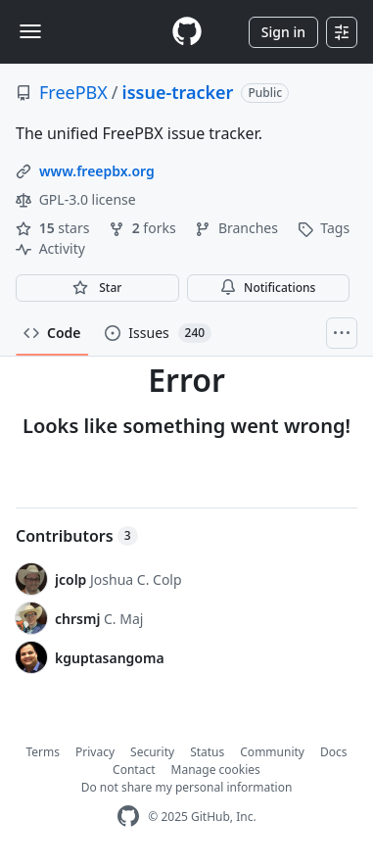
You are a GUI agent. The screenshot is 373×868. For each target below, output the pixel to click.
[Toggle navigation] (30, 31)
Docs (334, 752)
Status (207, 752)
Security (152, 752)
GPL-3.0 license (76, 199)
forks (144, 228)
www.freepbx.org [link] (97, 171)
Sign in (283, 32)
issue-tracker (178, 92)
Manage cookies (216, 770)
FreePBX (73, 92)
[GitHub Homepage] (128, 817)
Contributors (77, 536)
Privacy (95, 752)
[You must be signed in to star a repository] (97, 288)
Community (272, 752)
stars (54, 228)
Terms (44, 752)
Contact (134, 770)
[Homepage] (187, 32)
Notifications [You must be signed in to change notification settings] (268, 288)
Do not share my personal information (187, 787)
